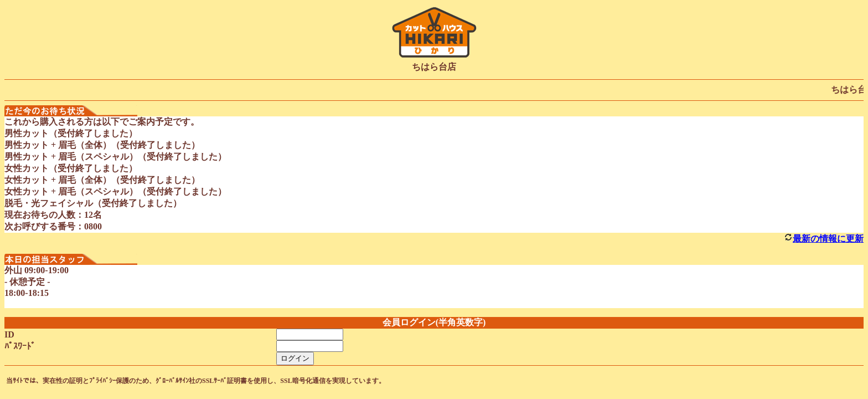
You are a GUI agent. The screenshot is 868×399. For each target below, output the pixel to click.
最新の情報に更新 (828, 239)
